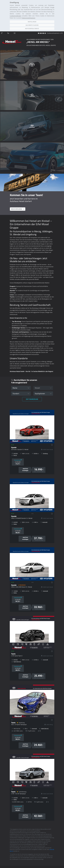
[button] (21, 388)
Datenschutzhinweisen (29, 18)
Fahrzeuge (32, 399)
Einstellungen (32, 22)
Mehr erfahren (18, 209)
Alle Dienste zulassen (32, 25)
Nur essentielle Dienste (32, 29)
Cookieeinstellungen (16, 16)
